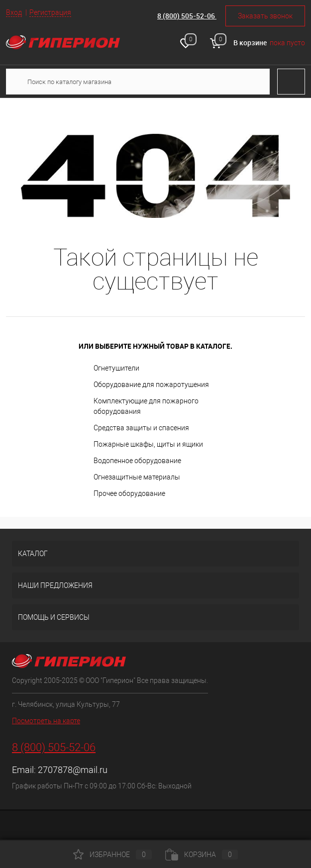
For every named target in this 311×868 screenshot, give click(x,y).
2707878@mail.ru (73, 770)
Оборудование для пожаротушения (151, 385)
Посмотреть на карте (46, 721)
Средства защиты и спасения (141, 428)
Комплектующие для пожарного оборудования (146, 406)
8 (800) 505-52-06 (187, 16)
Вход (14, 12)
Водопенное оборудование (137, 461)
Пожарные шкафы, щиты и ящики (148, 444)
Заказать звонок (265, 16)
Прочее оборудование (129, 493)
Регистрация (50, 12)
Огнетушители (116, 368)
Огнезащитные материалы (137, 477)
